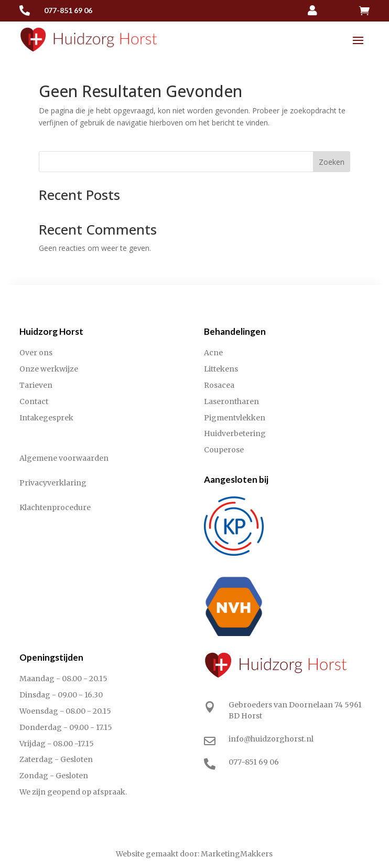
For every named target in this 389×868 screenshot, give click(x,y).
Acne (213, 353)
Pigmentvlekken (235, 418)
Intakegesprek (46, 418)
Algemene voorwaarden (64, 458)
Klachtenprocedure (55, 507)
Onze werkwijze (49, 369)
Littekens (221, 369)
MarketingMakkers (237, 854)
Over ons (36, 353)
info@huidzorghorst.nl (271, 739)
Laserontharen (231, 401)
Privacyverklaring (53, 483)
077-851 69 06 (68, 10)
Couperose (224, 450)
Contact (34, 401)
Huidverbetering (235, 433)
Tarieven (36, 385)
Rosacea (219, 385)
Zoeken (332, 162)
